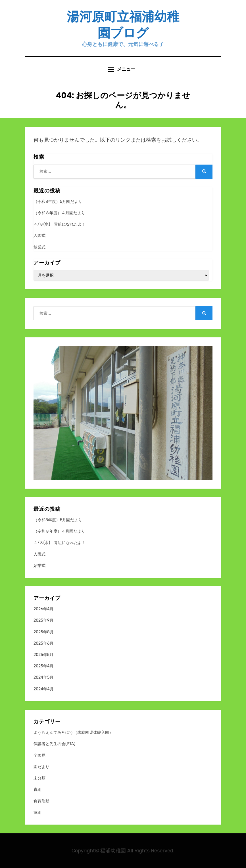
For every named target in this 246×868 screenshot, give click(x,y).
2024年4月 (44, 689)
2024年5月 (43, 677)
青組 (37, 790)
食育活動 (41, 801)
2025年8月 (44, 632)
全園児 (39, 755)
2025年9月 (43, 620)
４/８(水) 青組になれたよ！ (60, 224)
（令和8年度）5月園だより (58, 202)
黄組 (37, 813)
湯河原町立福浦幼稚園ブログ (123, 25)
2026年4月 (43, 609)
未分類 (39, 778)
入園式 (39, 236)
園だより (41, 767)
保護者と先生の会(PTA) (54, 744)
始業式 (39, 247)
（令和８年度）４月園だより (59, 213)
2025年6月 (43, 643)
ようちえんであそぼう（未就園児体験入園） (73, 733)
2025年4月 (43, 666)
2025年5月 (43, 655)
